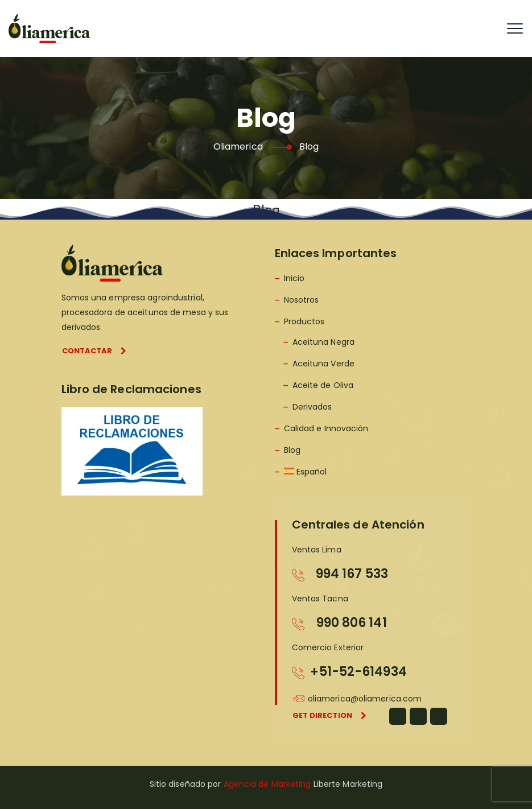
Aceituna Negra (323, 342)
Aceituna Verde (323, 364)
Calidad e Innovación (326, 428)
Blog (292, 450)
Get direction (329, 715)
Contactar (94, 351)
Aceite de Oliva (323, 385)
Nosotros (302, 300)
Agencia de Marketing (267, 784)
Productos (304, 321)
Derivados (312, 407)
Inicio (294, 278)
